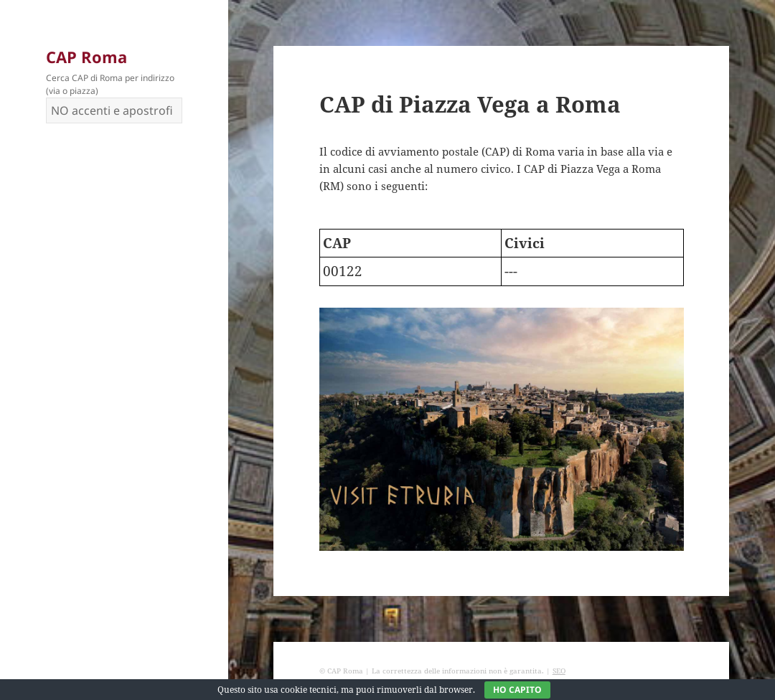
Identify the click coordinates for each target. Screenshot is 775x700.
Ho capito (517, 690)
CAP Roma (86, 57)
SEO (559, 671)
